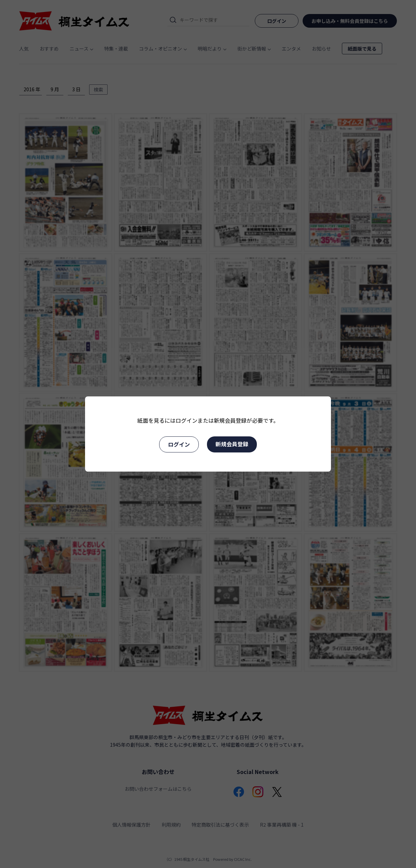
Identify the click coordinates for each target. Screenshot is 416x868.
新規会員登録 (232, 444)
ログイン (179, 444)
